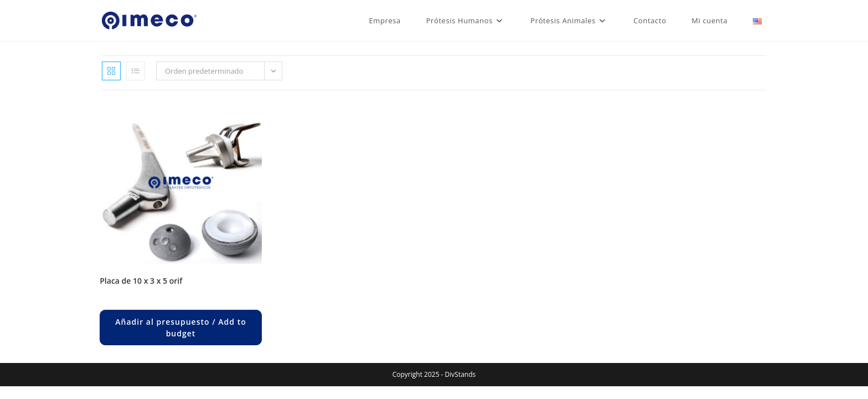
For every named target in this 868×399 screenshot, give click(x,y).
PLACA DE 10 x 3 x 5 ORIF (141, 281)
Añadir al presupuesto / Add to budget (180, 328)
